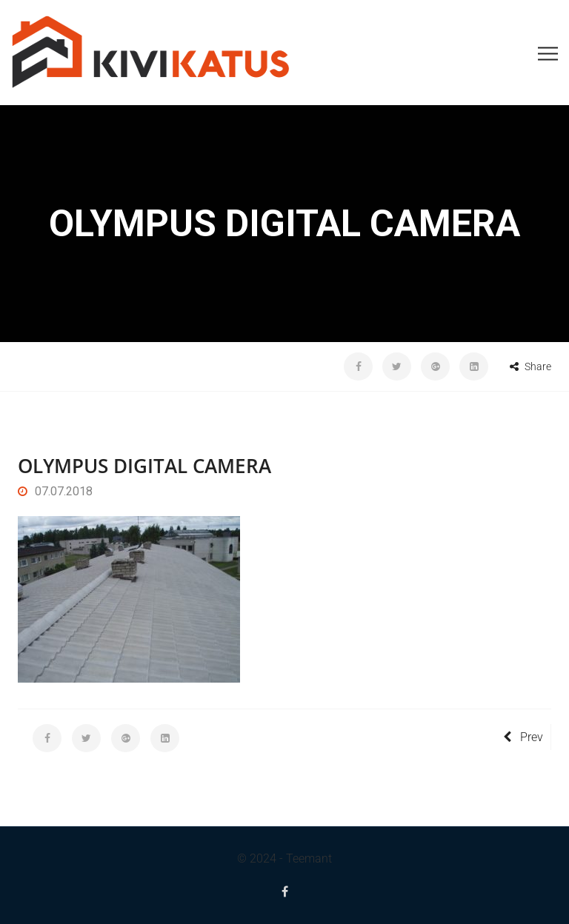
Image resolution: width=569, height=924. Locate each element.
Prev (523, 737)
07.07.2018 (55, 491)
